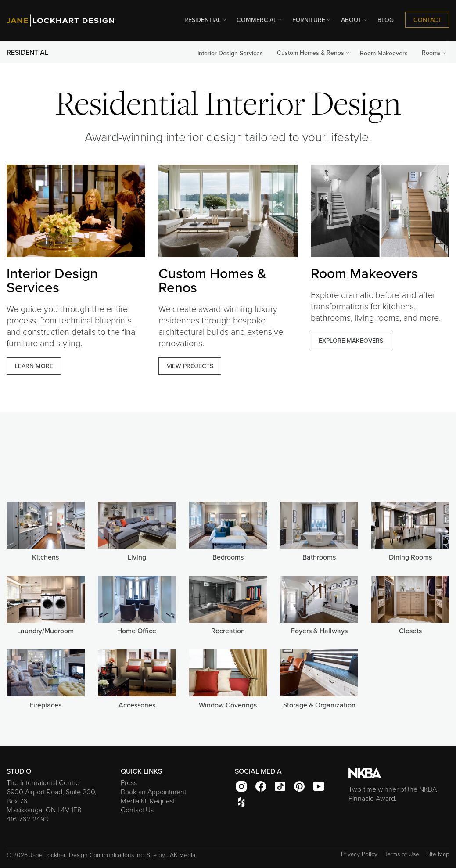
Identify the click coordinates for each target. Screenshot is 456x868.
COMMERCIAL (260, 20)
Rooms (435, 53)
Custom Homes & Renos (314, 53)
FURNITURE (312, 20)
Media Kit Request (148, 801)
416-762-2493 (27, 819)
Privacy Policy (359, 854)
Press (129, 782)
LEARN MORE (34, 366)
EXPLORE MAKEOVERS (351, 341)
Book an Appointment (153, 792)
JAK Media (181, 855)
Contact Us (137, 810)
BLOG (386, 20)
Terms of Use (402, 854)
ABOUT (355, 20)
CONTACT (427, 20)
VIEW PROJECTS (190, 366)
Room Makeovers (384, 53)
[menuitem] (203, 20)
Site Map (438, 854)
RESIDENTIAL (206, 20)
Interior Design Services (230, 53)
